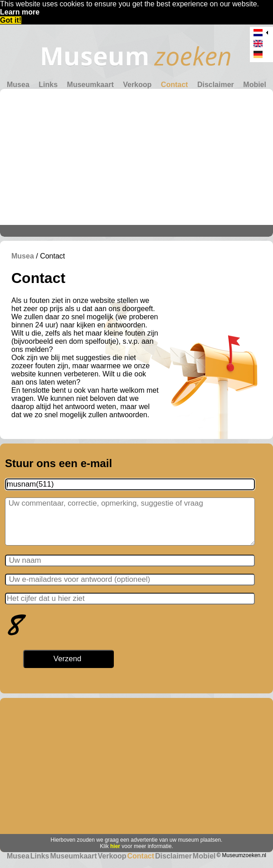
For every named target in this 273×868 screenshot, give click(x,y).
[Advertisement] (136, 157)
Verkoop (137, 85)
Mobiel (255, 85)
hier (115, 846)
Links (48, 85)
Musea (18, 85)
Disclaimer (216, 85)
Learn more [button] (20, 12)
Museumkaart (90, 85)
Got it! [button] (11, 20)
